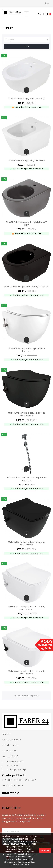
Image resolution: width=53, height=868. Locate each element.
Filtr (26, 46)
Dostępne (27, 40)
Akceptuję (45, 850)
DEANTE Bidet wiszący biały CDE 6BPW (27, 99)
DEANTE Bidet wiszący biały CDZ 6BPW (26, 160)
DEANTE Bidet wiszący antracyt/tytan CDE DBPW (27, 224)
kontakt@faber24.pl (16, 770)
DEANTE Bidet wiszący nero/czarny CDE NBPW (26, 287)
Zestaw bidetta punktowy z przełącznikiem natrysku (26, 479)
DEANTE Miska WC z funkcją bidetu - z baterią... (26, 350)
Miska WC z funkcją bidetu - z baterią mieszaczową (27, 414)
